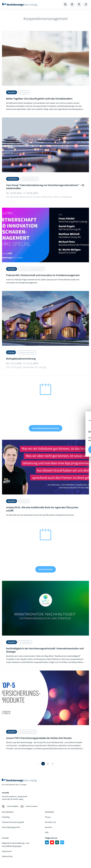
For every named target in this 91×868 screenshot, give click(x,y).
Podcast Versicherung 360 (13, 822)
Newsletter (50, 812)
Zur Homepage (24, 4)
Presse (48, 817)
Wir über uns (50, 822)
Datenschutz (7, 856)
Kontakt (5, 838)
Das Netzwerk (8, 812)
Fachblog (6, 817)
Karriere (48, 827)
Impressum (7, 851)
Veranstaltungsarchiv (11, 827)
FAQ (47, 832)
